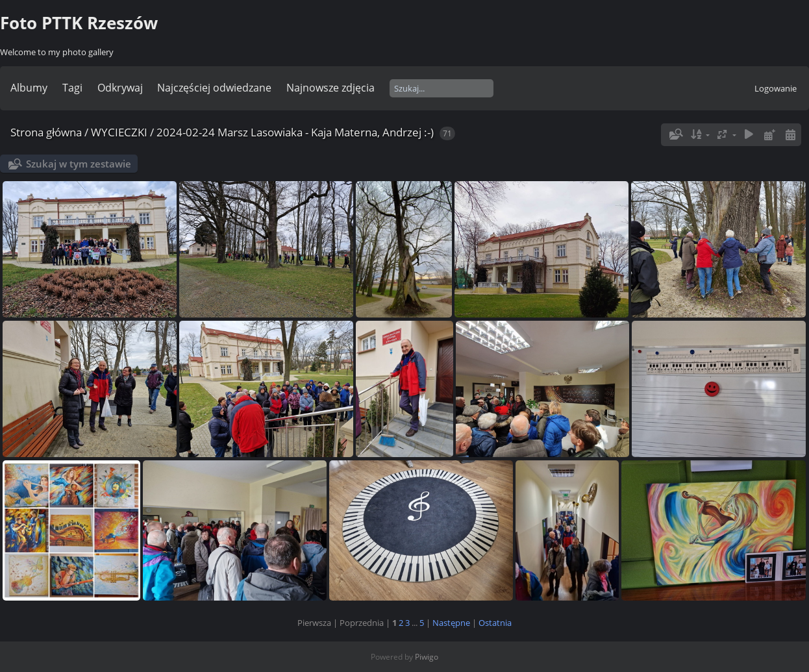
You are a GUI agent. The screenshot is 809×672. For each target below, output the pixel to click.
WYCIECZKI (119, 132)
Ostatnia (495, 623)
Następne (451, 623)
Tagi (72, 88)
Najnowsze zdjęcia (330, 88)
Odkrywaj (120, 88)
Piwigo (427, 657)
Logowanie (776, 88)
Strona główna (46, 132)
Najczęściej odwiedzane (214, 88)
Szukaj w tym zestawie (79, 164)
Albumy (29, 88)
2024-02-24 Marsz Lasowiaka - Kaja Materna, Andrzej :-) (295, 132)
